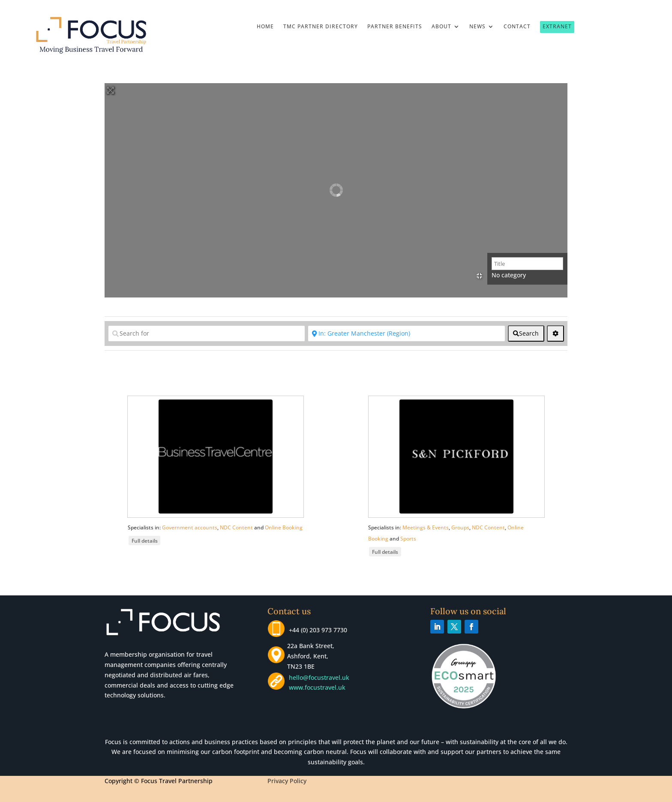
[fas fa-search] (526, 333)
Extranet (557, 26)
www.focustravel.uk (315, 687)
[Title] (527, 264)
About (441, 27)
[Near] (406, 333)
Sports (408, 539)
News (477, 27)
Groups (460, 527)
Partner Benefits (395, 27)
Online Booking (284, 527)
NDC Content (236, 527)
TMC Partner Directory (321, 27)
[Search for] (207, 333)
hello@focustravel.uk (321, 677)
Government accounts (190, 527)
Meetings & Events (426, 527)
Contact (517, 27)
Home (265, 27)
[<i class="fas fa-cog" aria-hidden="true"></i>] (555, 333)
